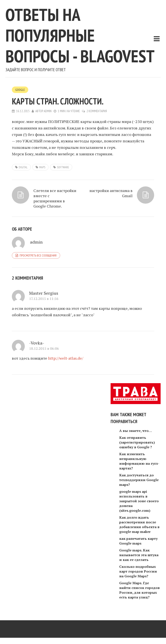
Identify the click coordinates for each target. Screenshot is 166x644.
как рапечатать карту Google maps (138, 541)
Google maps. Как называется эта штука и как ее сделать (139, 555)
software (63, 167)
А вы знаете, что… (136, 431)
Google (20, 90)
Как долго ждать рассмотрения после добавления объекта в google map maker (139, 524)
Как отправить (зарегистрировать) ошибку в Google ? (137, 442)
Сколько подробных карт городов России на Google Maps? (138, 571)
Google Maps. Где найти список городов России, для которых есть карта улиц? (139, 590)
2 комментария (97, 111)
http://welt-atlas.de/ (66, 358)
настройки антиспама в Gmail (111, 193)
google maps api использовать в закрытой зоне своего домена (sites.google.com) (139, 501)
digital (23, 167)
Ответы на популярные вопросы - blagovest (80, 35)
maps (42, 167)
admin (48, 111)
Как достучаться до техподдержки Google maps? (139, 480)
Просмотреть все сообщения (38, 255)
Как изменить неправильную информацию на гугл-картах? (139, 461)
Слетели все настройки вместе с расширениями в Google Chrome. (55, 198)
